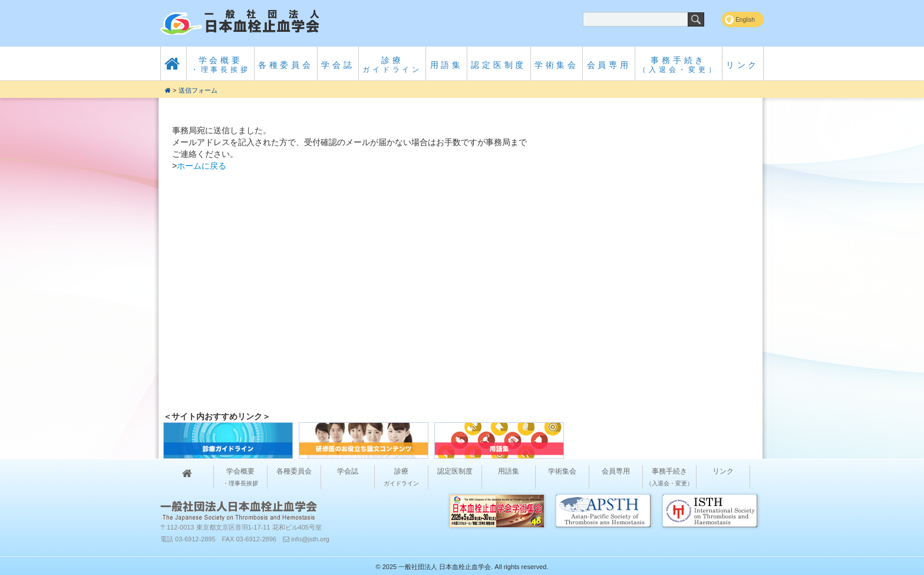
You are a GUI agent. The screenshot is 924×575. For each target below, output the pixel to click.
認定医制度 (499, 65)
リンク (742, 65)
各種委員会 (286, 65)
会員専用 (609, 65)
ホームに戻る (202, 166)
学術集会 (557, 65)
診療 (392, 65)
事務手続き (678, 65)
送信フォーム (198, 90)
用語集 (447, 65)
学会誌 (338, 65)
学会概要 (221, 65)
